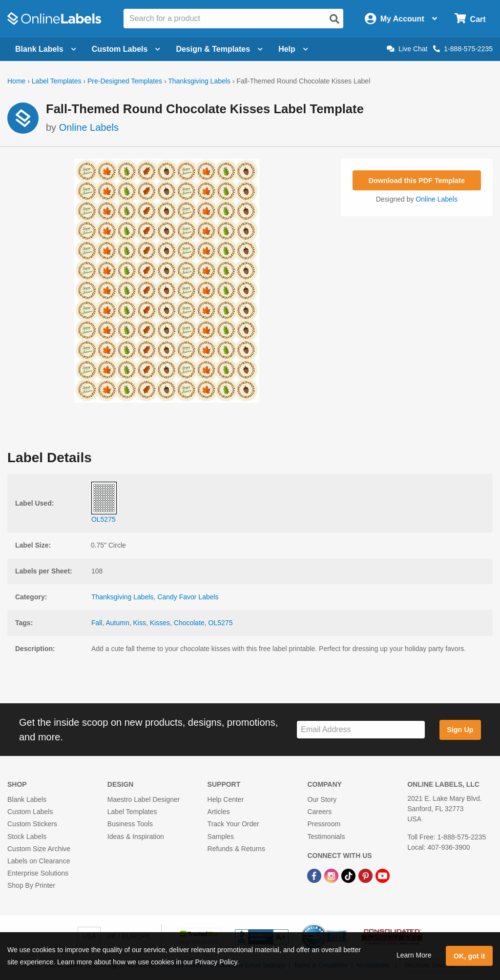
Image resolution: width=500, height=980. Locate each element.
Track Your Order (233, 824)
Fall (97, 623)
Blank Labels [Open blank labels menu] (46, 49)
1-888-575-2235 (463, 49)
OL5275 (221, 623)
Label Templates (57, 81)
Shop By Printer (31, 885)
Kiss (140, 623)
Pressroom (324, 824)
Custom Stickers (32, 824)
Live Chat (407, 49)
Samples (221, 837)
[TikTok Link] (349, 875)
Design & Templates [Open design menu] (219, 49)
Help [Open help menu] (293, 49)
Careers (319, 812)
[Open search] (334, 19)
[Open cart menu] (470, 19)
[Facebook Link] (315, 875)
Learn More (414, 955)
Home (16, 81)
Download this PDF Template (417, 181)
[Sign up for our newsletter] (361, 730)
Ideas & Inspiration (136, 837)
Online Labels (89, 127)
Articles (219, 812)
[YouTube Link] (383, 875)
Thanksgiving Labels (199, 81)
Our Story (322, 799)
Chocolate (189, 623)
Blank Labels (27, 799)
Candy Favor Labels (188, 597)
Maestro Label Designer (144, 799)
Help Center (226, 799)
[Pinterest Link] (366, 875)
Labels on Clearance (39, 861)
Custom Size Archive (39, 849)
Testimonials (326, 837)
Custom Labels (30, 812)
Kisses (160, 623)
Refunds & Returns (236, 849)
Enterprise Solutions (38, 873)
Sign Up (460, 730)
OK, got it (469, 956)
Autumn (117, 623)
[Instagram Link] (332, 875)
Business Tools (130, 824)
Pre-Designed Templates (125, 81)
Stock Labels (27, 837)
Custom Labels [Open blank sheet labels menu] (126, 49)
